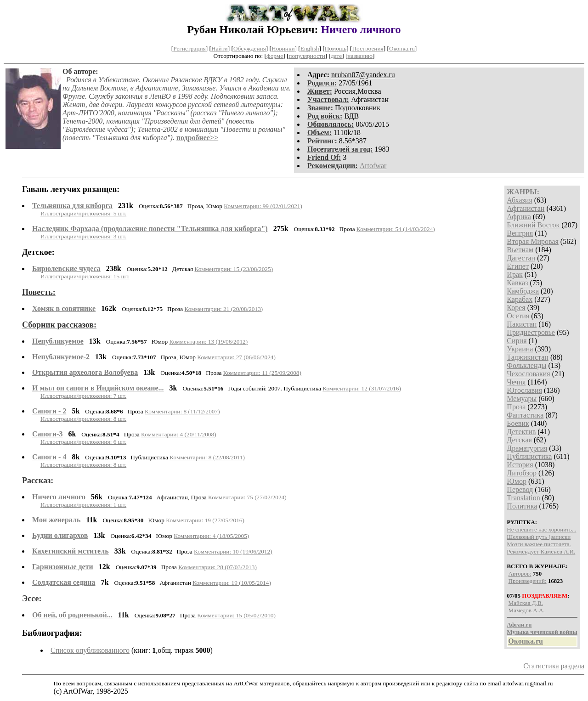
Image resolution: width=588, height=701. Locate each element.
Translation (523, 498)
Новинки (283, 48)
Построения (367, 48)
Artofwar (373, 166)
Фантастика (525, 415)
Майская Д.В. (526, 603)
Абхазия (519, 200)
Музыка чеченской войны (542, 632)
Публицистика (529, 456)
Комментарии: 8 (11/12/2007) (182, 411)
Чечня (516, 382)
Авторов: (520, 574)
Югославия (524, 390)
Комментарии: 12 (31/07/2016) (362, 388)
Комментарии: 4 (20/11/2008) (179, 434)
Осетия (518, 316)
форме (275, 56)
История (520, 465)
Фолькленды (526, 365)
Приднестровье (531, 332)
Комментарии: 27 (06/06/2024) (236, 357)
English (310, 48)
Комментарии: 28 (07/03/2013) (218, 567)
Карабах (520, 299)
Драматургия (527, 448)
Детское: (38, 252)
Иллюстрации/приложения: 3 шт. (83, 236)
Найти (220, 48)
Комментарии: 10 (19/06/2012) (233, 551)
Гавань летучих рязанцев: (71, 189)
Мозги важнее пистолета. (539, 544)
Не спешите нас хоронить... (541, 529)
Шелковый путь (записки (539, 537)
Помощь (336, 48)
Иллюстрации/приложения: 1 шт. (83, 505)
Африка (519, 217)
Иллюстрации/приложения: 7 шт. (83, 396)
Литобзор (522, 473)
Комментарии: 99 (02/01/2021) (263, 206)
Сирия (517, 341)
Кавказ (517, 283)
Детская (519, 440)
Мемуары (522, 399)
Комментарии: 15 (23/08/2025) (234, 269)
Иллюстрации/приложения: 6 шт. (83, 442)
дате (336, 56)
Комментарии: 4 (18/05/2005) (211, 536)
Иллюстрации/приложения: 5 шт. (83, 213)
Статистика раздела (554, 666)
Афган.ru (519, 625)
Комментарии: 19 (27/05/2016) (205, 520)
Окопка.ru (402, 48)
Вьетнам (520, 250)
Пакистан (522, 324)
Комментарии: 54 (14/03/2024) (396, 229)
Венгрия (520, 233)
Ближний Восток (533, 225)
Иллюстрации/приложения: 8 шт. (83, 419)
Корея (516, 308)
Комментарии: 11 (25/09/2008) (262, 373)
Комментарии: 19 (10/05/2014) (232, 583)
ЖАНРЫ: (523, 192)
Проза (516, 407)
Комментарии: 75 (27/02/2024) (247, 497)
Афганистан (526, 208)
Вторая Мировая (533, 241)
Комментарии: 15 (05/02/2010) (236, 615)
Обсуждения (250, 48)
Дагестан (521, 258)
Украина (520, 349)
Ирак (514, 274)
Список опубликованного (90, 650)
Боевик (518, 423)
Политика (522, 506)
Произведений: (528, 581)
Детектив (521, 432)
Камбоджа (523, 291)
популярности (307, 56)
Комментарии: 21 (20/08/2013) (224, 309)
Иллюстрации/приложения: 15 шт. (85, 276)
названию (360, 56)
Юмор (517, 481)
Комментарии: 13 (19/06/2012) (208, 342)
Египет (518, 266)
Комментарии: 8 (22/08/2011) (207, 457)
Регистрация (189, 48)
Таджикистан (528, 357)
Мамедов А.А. (527, 610)
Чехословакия (528, 374)
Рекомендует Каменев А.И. (541, 551)
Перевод (520, 489)
